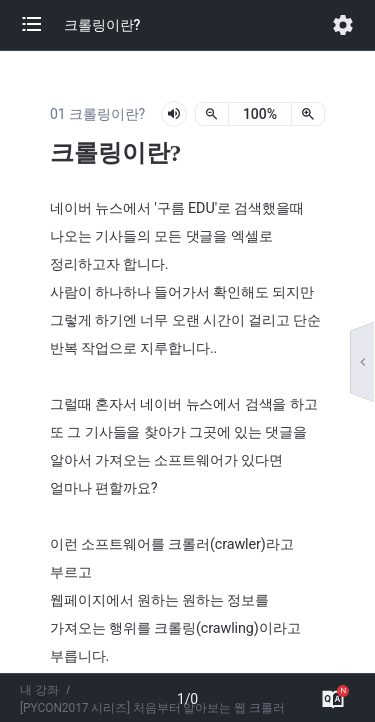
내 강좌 (39, 690)
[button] (42, 25)
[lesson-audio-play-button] (174, 114)
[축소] (212, 114)
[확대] (308, 114)
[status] (260, 114)
